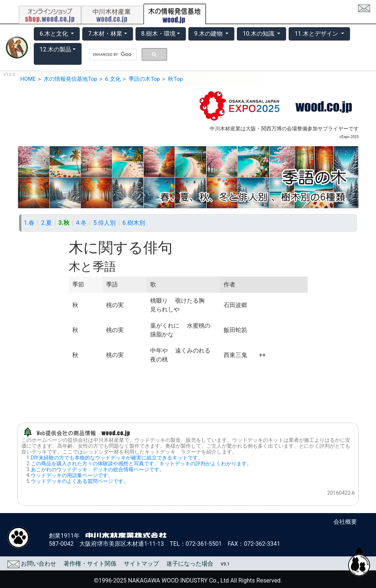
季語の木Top (144, 79)
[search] (112, 55)
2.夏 (46, 223)
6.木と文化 (55, 34)
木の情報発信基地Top (70, 79)
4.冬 (81, 223)
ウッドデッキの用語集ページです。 (72, 475)
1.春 (29, 223)
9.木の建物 (209, 34)
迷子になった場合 (190, 564)
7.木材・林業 (105, 34)
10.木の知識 (259, 34)
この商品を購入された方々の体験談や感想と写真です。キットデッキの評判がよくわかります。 (141, 463)
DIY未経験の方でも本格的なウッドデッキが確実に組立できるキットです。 (117, 458)
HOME (28, 79)
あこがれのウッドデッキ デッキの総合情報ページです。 (98, 469)
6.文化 (113, 79)
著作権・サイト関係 (90, 564)
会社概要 (345, 522)
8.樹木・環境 (158, 34)
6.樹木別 (133, 223)
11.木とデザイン (317, 34)
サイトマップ (141, 564)
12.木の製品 (55, 49)
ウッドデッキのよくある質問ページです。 (80, 481)
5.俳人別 (104, 223)
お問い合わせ (32, 564)
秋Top (175, 79)
